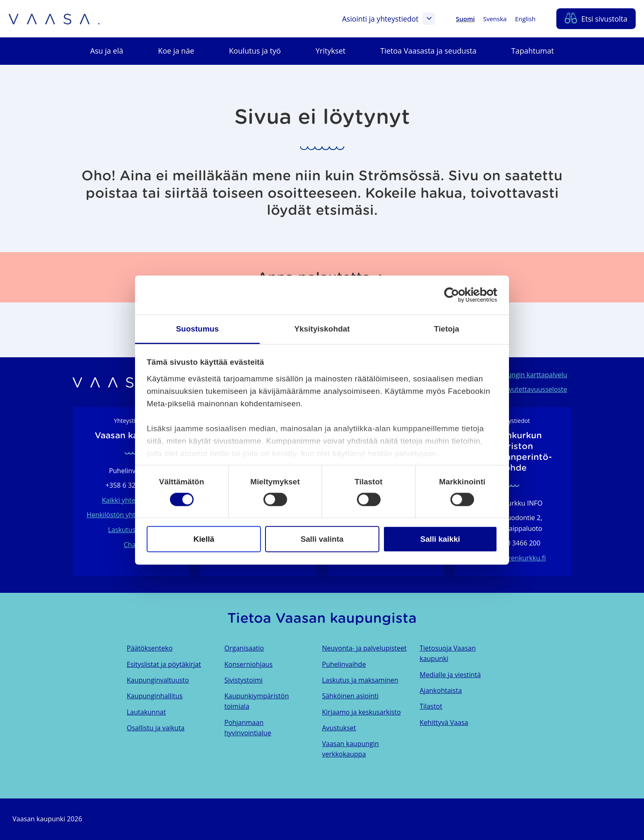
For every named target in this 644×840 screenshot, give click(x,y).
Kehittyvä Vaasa (444, 722)
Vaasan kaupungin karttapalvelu (517, 375)
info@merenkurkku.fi (513, 558)
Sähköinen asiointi (350, 696)
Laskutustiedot (131, 530)
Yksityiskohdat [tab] (322, 329)
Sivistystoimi (243, 680)
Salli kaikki (440, 539)
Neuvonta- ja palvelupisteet (364, 648)
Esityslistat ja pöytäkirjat (164, 664)
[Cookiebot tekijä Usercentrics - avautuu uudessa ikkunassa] (461, 295)
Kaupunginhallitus (155, 696)
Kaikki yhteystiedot (131, 500)
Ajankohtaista (441, 690)
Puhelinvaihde (344, 664)
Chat (131, 545)
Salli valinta (322, 539)
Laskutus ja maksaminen (360, 680)
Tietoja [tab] (447, 329)
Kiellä (204, 539)
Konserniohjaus (248, 664)
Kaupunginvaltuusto (158, 680)
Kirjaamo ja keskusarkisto (361, 712)
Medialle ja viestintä (450, 675)
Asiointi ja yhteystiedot (388, 19)
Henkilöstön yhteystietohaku (131, 515)
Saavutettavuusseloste (532, 389)
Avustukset (339, 728)
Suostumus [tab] (198, 329)
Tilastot (431, 706)
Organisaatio (244, 648)
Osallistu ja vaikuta (156, 728)
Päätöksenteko (150, 648)
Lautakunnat (146, 712)
